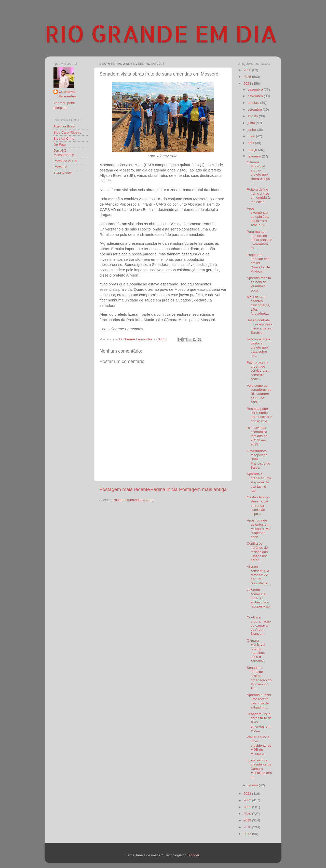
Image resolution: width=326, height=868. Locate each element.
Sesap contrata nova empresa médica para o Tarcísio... (260, 326)
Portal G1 (61, 167)
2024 (248, 84)
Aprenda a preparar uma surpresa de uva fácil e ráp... (259, 482)
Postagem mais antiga (203, 489)
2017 (248, 834)
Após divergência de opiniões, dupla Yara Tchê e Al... (258, 217)
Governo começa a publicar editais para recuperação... (259, 600)
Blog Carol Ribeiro (67, 132)
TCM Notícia (63, 173)
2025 (248, 77)
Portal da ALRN (65, 161)
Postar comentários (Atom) (133, 500)
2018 (248, 827)
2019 (248, 820)
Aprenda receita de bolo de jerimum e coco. (259, 284)
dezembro (256, 89)
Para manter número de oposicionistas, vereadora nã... (260, 240)
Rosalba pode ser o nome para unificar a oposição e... (260, 415)
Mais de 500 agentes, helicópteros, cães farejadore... (259, 305)
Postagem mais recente (125, 489)
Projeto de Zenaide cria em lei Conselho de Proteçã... (258, 263)
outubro (254, 103)
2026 (248, 70)
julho (252, 123)
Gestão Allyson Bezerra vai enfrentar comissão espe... (258, 505)
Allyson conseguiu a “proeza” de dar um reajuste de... (259, 575)
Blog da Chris (64, 139)
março (253, 150)
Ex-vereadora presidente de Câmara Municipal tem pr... (259, 769)
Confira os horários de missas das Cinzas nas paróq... (257, 552)
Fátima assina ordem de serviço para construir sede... (258, 371)
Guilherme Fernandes (67, 94)
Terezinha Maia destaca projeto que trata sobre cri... (259, 348)
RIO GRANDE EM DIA (161, 33)
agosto (253, 116)
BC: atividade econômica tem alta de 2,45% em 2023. (257, 436)
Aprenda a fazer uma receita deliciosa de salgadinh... (259, 701)
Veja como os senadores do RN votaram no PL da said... (259, 394)
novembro (256, 96)
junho (252, 130)
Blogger (193, 855)
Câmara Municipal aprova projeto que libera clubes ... (258, 172)
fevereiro (255, 156)
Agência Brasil (64, 126)
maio (252, 136)
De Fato (60, 145)
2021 (248, 807)
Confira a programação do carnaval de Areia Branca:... (259, 626)
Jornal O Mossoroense (64, 153)
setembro (255, 110)
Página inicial (164, 489)
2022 (248, 800)
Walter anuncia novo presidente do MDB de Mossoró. (259, 745)
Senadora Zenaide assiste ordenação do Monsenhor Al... (259, 678)
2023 (248, 794)
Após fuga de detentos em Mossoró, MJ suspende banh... (259, 529)
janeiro (253, 785)
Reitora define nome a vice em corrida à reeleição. (258, 196)
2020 (248, 814)
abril (251, 143)
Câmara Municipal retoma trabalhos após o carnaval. (256, 651)
